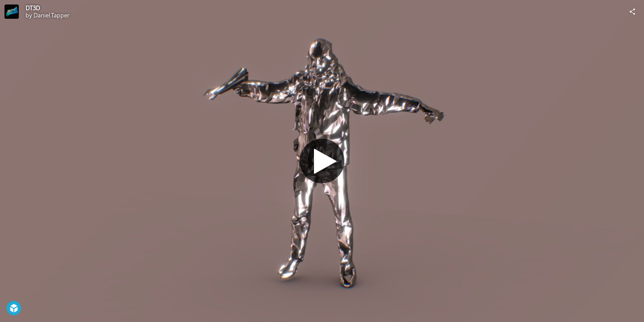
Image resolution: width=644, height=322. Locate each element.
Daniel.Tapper (51, 15)
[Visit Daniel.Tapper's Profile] (12, 12)
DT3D (33, 8)
